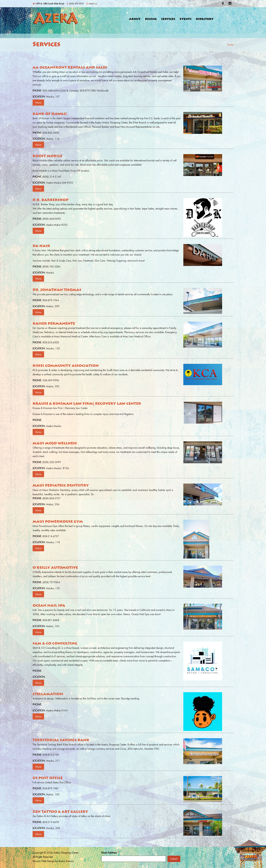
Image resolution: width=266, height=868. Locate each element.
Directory (205, 19)
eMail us (92, 4)
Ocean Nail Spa (49, 606)
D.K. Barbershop (51, 200)
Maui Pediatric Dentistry (61, 486)
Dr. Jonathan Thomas (57, 290)
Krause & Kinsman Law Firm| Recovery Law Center (87, 404)
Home (230, 45)
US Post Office (48, 778)
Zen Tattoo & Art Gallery (60, 812)
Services (168, 19)
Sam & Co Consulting (55, 644)
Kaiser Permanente (54, 324)
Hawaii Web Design (44, 861)
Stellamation (48, 694)
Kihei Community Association (66, 366)
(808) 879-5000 (75, 4)
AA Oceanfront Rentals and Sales (70, 68)
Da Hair (41, 246)
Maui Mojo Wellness (55, 444)
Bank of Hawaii (50, 114)
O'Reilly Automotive (55, 568)
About (135, 19)
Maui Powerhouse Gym (58, 522)
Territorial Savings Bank (61, 740)
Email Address (110, 853)
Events (186, 19)
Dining (151, 19)
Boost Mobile (47, 156)
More (38, 103)
